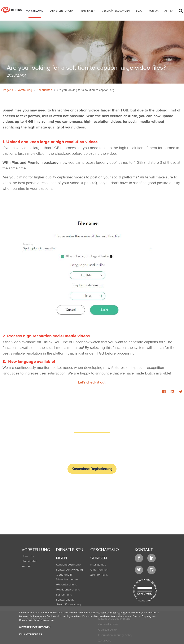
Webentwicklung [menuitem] (67, 585)
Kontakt (144, 550)
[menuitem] (35, 11)
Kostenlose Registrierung (92, 469)
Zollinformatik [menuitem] (99, 575)
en (165, 11)
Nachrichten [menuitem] (29, 561)
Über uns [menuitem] (28, 556)
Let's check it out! (92, 382)
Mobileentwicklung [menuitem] (68, 590)
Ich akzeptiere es (30, 634)
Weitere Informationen (35, 627)
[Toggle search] (181, 10)
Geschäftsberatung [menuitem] (68, 605)
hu (171, 11)
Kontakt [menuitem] (26, 566)
